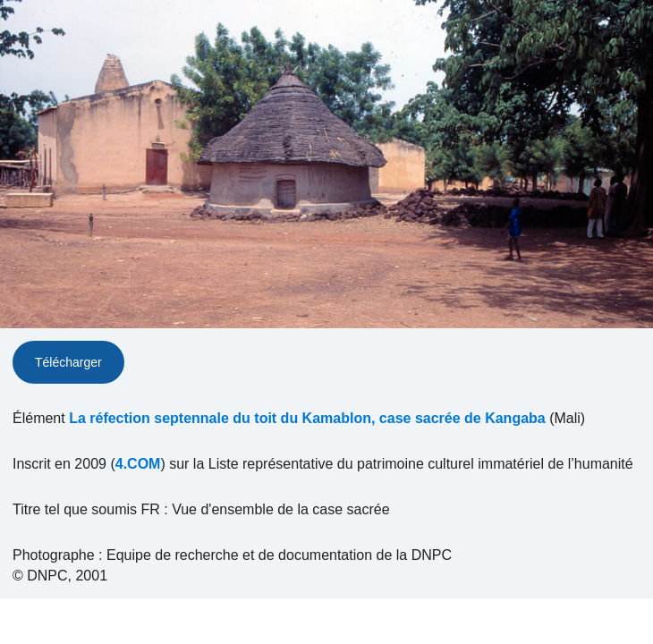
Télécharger (68, 362)
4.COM (138, 464)
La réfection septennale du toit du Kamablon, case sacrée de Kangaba (307, 418)
